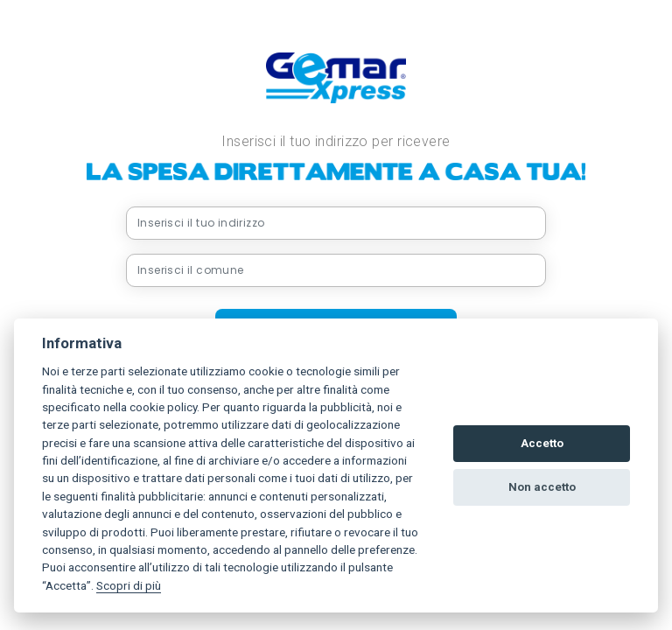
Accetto (542, 443)
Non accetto (542, 487)
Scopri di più (129, 585)
